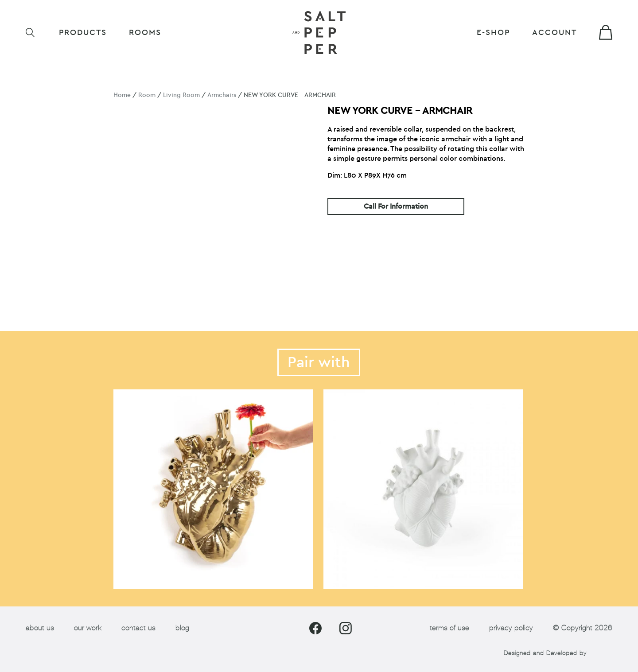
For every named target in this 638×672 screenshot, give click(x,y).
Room (147, 95)
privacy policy (511, 628)
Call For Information (396, 206)
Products (83, 33)
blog (182, 628)
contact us (138, 628)
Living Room (181, 95)
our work (88, 628)
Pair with (319, 362)
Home (122, 95)
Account (554, 33)
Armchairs (222, 95)
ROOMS (145, 33)
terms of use (449, 628)
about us (40, 628)
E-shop (493, 33)
